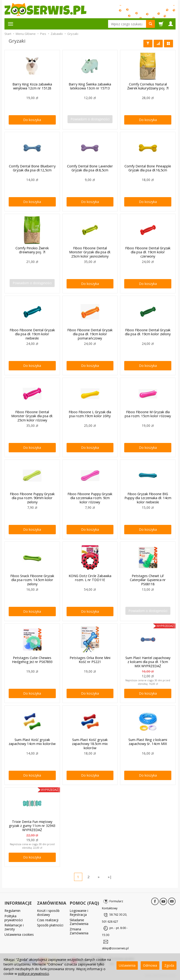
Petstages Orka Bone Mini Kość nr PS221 (90, 659)
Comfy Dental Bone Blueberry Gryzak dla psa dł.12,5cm (32, 168)
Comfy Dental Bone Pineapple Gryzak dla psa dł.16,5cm (148, 168)
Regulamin (12, 909)
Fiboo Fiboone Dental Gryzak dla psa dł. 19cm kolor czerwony (148, 252)
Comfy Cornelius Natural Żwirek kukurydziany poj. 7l (148, 86)
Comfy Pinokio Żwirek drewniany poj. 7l (32, 250)
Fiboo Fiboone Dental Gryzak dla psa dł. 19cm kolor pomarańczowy (90, 334)
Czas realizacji (48, 919)
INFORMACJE (18, 902)
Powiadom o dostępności (90, 119)
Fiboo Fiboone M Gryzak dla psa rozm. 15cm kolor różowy (148, 414)
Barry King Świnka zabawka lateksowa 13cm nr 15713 (90, 86)
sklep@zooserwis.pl (115, 948)
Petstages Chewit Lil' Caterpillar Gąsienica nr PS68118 (148, 580)
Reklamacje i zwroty (14, 926)
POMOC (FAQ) (84, 902)
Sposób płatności (50, 924)
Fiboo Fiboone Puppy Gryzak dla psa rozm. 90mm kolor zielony (32, 498)
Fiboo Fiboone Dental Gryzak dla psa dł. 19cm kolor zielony (148, 332)
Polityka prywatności (14, 917)
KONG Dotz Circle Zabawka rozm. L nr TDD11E (90, 578)
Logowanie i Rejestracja (79, 911)
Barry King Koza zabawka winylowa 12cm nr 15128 (32, 86)
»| (110, 877)
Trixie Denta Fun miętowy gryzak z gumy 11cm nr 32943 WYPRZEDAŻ (32, 825)
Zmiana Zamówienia (79, 930)
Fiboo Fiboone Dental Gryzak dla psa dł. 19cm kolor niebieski (32, 334)
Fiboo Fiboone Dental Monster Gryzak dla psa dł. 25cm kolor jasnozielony (90, 252)
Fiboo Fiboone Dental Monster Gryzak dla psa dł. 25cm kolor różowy (32, 416)
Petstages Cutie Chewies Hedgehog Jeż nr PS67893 (32, 659)
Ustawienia (127, 965)
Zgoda (169, 965)
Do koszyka (32, 120)
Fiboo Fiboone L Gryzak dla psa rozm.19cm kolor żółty (90, 414)
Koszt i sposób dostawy (48, 911)
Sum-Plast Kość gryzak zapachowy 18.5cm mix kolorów (90, 743)
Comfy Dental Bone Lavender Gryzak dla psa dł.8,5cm (90, 168)
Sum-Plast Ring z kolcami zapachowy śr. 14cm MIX (148, 741)
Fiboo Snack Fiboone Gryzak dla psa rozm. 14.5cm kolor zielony (32, 580)
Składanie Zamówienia (79, 921)
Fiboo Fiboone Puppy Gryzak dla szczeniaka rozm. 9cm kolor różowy (90, 498)
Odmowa (150, 965)
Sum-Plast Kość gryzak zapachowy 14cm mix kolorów (32, 741)
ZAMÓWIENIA (52, 902)
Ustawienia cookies (19, 933)
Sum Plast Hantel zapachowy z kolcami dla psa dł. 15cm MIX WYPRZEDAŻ (148, 661)
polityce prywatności (34, 974)
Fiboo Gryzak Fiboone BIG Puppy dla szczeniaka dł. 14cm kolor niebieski (148, 498)
